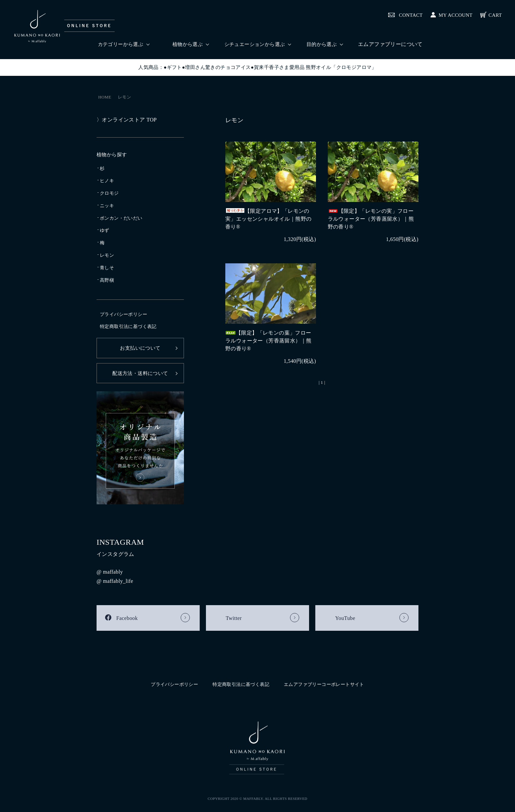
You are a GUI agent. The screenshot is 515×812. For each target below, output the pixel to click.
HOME (105, 97)
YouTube (345, 618)
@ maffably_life (115, 581)
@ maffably (110, 572)
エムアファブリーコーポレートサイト (324, 684)
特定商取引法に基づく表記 (128, 327)
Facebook (127, 618)
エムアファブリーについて (390, 44)
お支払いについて (140, 348)
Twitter (234, 618)
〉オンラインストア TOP (127, 120)
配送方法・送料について (140, 373)
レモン (124, 97)
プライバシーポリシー (123, 314)
